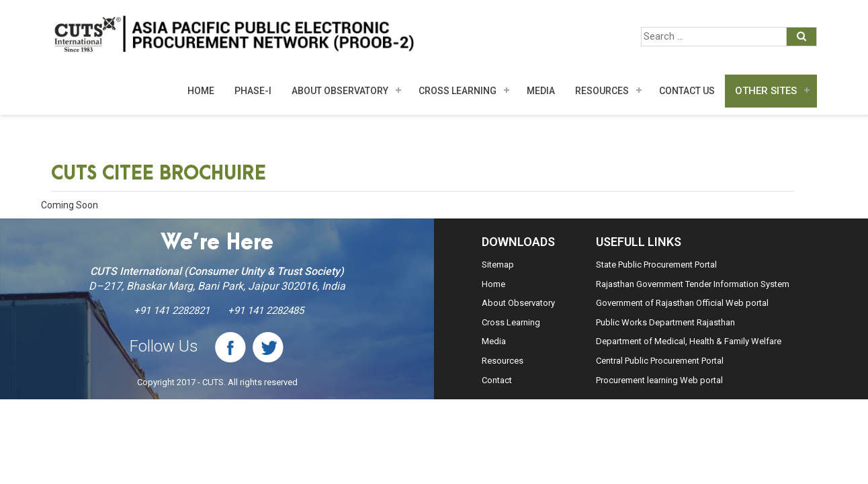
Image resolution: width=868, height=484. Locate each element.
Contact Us (687, 91)
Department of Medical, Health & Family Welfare (689, 341)
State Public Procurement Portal (656, 265)
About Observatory (340, 91)
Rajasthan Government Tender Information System (693, 284)
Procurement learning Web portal (659, 380)
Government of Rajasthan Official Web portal (682, 303)
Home (201, 91)
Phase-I (253, 91)
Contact (497, 380)
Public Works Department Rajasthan (665, 322)
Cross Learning (458, 91)
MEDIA (541, 91)
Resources (602, 91)
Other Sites (766, 91)
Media (494, 341)
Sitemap (498, 265)
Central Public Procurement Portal (660, 361)
